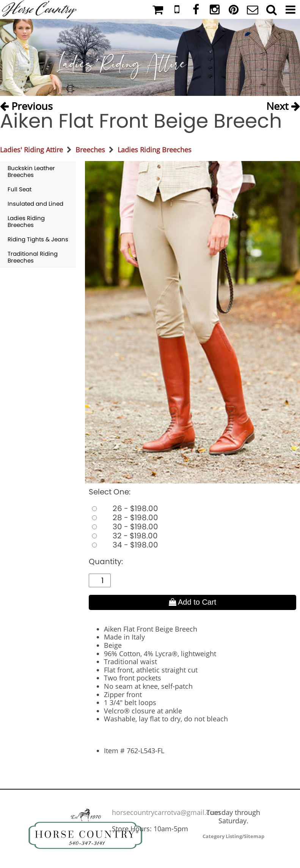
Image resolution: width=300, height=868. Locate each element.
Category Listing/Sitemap (233, 836)
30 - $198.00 (123, 527)
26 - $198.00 (123, 508)
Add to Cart (193, 602)
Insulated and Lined (35, 204)
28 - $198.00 (123, 518)
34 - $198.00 (123, 545)
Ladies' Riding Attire (31, 150)
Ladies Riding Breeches (155, 150)
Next (283, 105)
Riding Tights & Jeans (38, 239)
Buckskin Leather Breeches (31, 171)
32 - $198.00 (123, 536)
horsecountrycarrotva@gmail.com (166, 812)
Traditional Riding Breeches (33, 257)
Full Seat (20, 189)
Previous (26, 105)
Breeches (90, 150)
